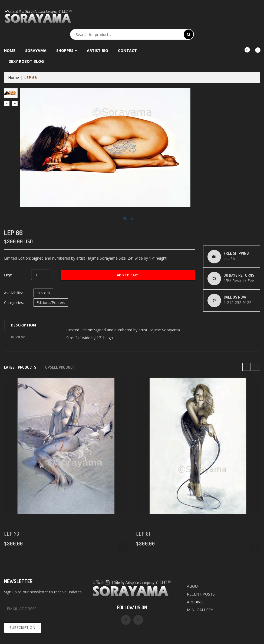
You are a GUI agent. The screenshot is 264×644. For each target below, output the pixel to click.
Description (23, 325)
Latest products (20, 367)
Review (18, 337)
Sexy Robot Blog (26, 61)
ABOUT (194, 586)
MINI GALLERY (200, 610)
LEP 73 (12, 534)
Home (10, 50)
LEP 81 (143, 534)
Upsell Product (60, 367)
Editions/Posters (51, 303)
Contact (127, 50)
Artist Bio (98, 50)
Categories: (14, 303)
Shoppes (65, 50)
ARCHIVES (196, 602)
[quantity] (45, 275)
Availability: (14, 293)
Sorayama (36, 50)
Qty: (8, 275)
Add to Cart (128, 275)
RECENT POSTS (201, 594)
